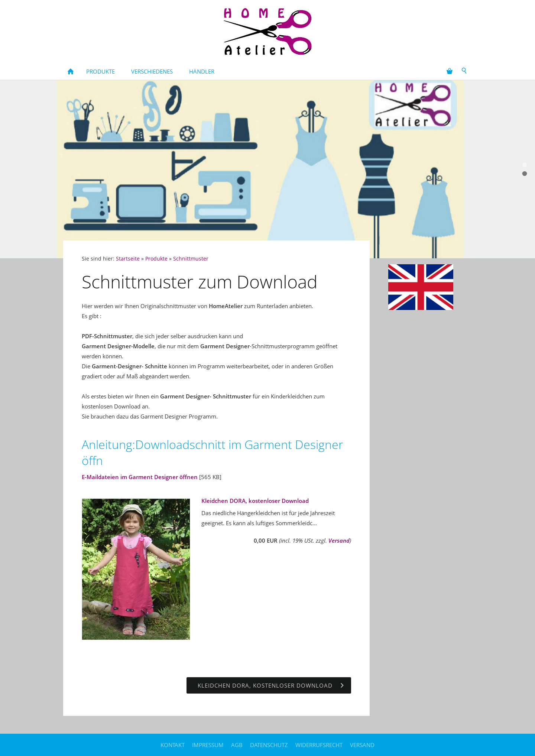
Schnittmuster (191, 259)
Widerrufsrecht (319, 745)
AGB (237, 745)
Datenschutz (269, 745)
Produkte (156, 259)
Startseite (128, 259)
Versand (339, 540)
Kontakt (173, 745)
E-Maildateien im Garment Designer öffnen (140, 477)
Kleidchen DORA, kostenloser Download (255, 501)
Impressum (208, 745)
